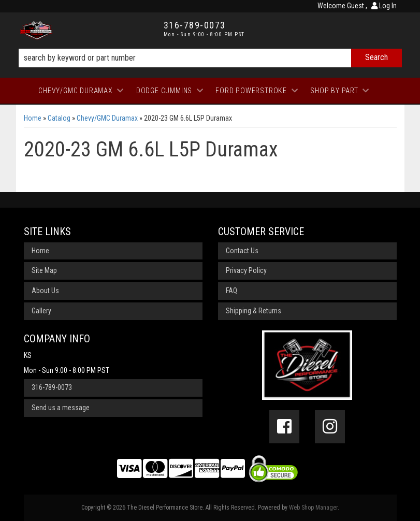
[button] (210, 58)
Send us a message (61, 408)
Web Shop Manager (313, 508)
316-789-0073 (52, 387)
